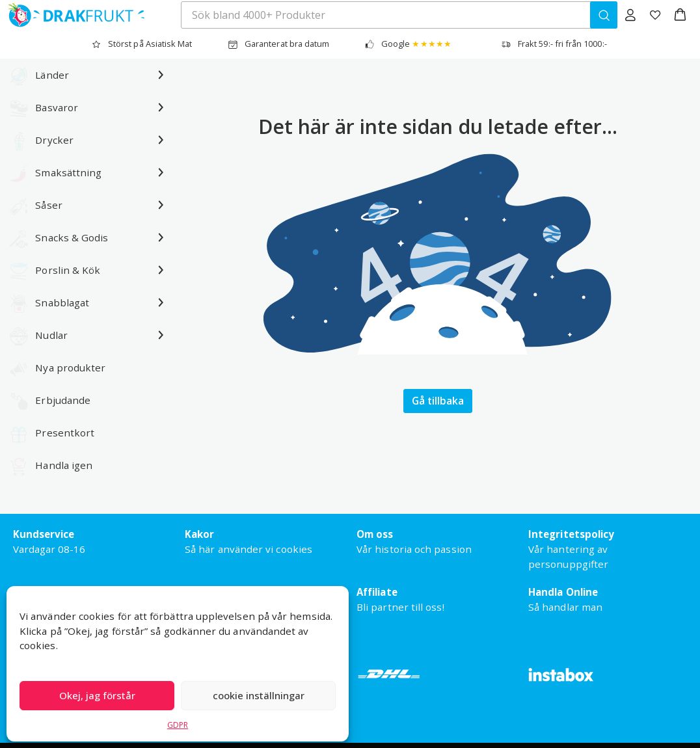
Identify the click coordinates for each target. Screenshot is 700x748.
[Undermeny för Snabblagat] (161, 302)
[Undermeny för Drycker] (161, 140)
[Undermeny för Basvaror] (161, 107)
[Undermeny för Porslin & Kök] (161, 270)
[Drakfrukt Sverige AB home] (73, 15)
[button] (680, 15)
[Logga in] (630, 15)
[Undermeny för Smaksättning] (161, 172)
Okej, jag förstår (97, 695)
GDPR (178, 725)
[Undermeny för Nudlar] (161, 335)
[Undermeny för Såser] (161, 205)
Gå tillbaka (438, 401)
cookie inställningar (259, 695)
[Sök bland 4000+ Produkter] (604, 15)
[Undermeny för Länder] (161, 75)
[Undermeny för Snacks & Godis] (161, 237)
